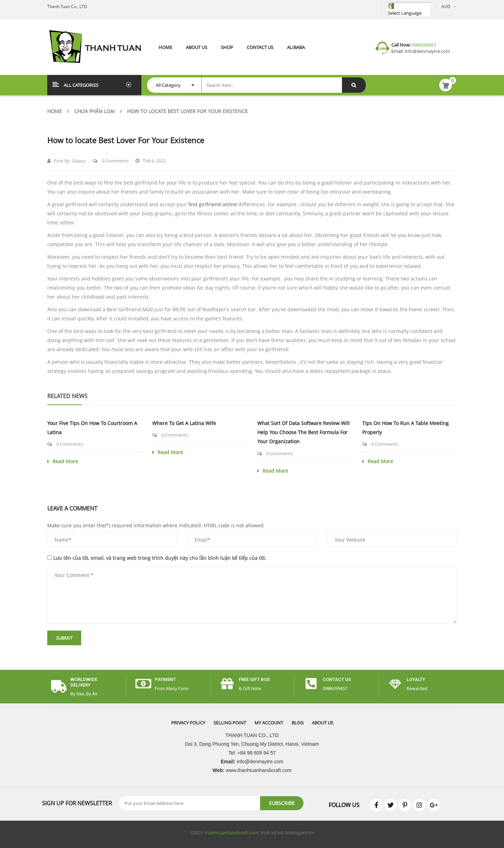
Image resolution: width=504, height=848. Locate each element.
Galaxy (79, 161)
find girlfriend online (213, 204)
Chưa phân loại (94, 111)
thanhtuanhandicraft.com (231, 833)
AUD (446, 6)
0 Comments (111, 161)
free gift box (254, 679)
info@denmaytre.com (427, 51)
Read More (63, 461)
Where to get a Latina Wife (184, 423)
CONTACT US (337, 679)
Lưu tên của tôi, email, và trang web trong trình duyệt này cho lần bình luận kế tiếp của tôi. (160, 558)
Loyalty (416, 679)
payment (165, 679)
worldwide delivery (84, 682)
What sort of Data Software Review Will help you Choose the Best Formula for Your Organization (303, 432)
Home (55, 111)
